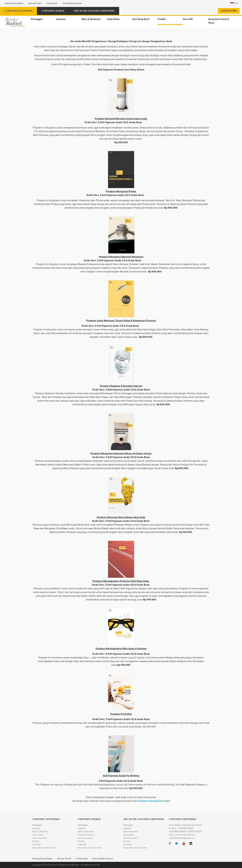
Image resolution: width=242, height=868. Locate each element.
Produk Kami (52, 3)
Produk (36, 841)
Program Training (86, 835)
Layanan (36, 828)
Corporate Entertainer (19, 11)
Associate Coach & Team (44, 848)
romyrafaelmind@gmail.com (182, 838)
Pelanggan (37, 825)
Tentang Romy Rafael (14, 3)
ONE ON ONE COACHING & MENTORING (94, 11)
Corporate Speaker (53, 11)
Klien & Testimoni (40, 832)
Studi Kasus (129, 835)
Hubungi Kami (229, 11)
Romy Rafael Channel (72, 3)
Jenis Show (38, 835)
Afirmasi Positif (35, 3)
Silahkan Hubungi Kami (151, 801)
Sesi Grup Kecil (40, 838)
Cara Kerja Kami (131, 832)
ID (234, 3)
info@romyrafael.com (185, 835)
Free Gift (36, 845)
